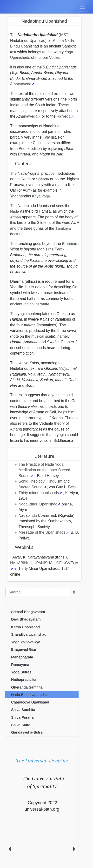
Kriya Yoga (41, 196)
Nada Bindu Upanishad (38, 504)
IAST (64, 35)
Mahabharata (22, 657)
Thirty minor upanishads (39, 493)
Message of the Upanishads (42, 532)
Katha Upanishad (25, 627)
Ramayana (20, 664)
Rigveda (64, 116)
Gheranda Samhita (27, 687)
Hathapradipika (24, 679)
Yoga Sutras (21, 672)
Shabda (43, 179)
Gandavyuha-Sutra (27, 732)
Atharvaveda (21, 84)
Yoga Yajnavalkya (26, 642)
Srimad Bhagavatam (28, 612)
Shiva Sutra (21, 725)
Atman (16, 217)
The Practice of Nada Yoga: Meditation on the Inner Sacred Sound (44, 470)
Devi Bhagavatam (26, 619)
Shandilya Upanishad (29, 634)
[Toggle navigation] (82, 7)
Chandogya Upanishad (30, 702)
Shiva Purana (22, 717)
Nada (15, 211)
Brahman (70, 244)
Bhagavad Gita (23, 649)
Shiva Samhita (23, 710)
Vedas (54, 57)
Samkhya (63, 228)
